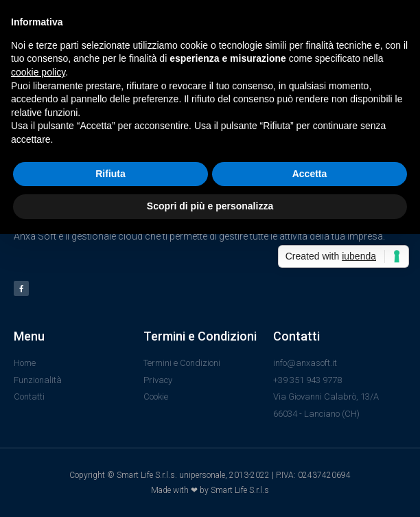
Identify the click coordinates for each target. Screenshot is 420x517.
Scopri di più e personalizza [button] (210, 206)
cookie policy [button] (38, 72)
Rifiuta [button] (110, 174)
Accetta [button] (310, 174)
